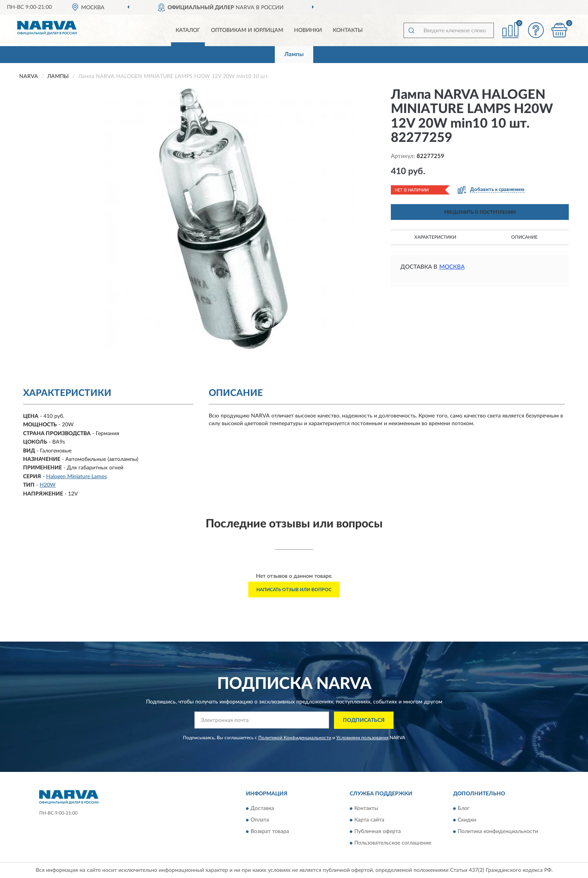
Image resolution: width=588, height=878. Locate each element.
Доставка (262, 809)
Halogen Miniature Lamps (76, 477)
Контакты (348, 30)
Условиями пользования (362, 738)
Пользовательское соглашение (393, 843)
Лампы (294, 54)
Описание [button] (524, 237)
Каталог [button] (188, 30)
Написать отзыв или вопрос (294, 590)
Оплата (260, 820)
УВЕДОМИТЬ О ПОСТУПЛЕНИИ (480, 212)
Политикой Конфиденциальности (295, 738)
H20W (48, 485)
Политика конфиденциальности (498, 832)
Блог (464, 809)
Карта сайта (369, 820)
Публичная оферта (378, 832)
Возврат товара (270, 832)
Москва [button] (452, 267)
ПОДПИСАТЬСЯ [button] (364, 720)
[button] (536, 30)
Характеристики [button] (435, 237)
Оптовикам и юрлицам (247, 30)
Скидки (467, 820)
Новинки (308, 30)
